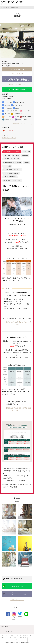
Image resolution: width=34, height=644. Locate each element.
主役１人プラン (11, 322)
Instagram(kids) (14, 617)
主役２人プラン (22, 322)
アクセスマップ (17, 74)
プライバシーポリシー (17, 85)
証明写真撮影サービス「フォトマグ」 (23, 124)
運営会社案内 (5, 627)
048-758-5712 (19, 69)
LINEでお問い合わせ (17, 89)
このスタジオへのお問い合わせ (14, 579)
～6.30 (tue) (8, 131)
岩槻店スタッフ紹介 (9, 138)
